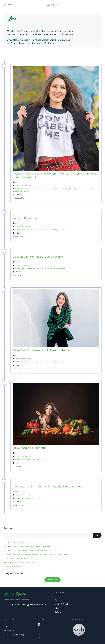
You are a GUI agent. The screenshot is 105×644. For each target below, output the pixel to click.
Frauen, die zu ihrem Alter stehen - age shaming (25, 550)
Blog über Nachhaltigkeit (23, 186)
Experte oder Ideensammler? (17, 558)
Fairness (29, 189)
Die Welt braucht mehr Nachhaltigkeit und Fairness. (27, 546)
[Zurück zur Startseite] (53, 5)
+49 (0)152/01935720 (14, 605)
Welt (34, 189)
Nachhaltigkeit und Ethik (21, 191)
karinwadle (61, 189)
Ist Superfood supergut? (15, 542)
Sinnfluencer (42, 189)
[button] (8, 5)
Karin (16, 182)
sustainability (52, 189)
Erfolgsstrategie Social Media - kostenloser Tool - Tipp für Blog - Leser (36, 554)
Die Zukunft (70, 189)
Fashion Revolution (12, 566)
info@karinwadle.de (38, 605)
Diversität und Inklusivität (84, 189)
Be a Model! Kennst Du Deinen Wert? (20, 562)
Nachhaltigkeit (20, 189)
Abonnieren (52, 580)
